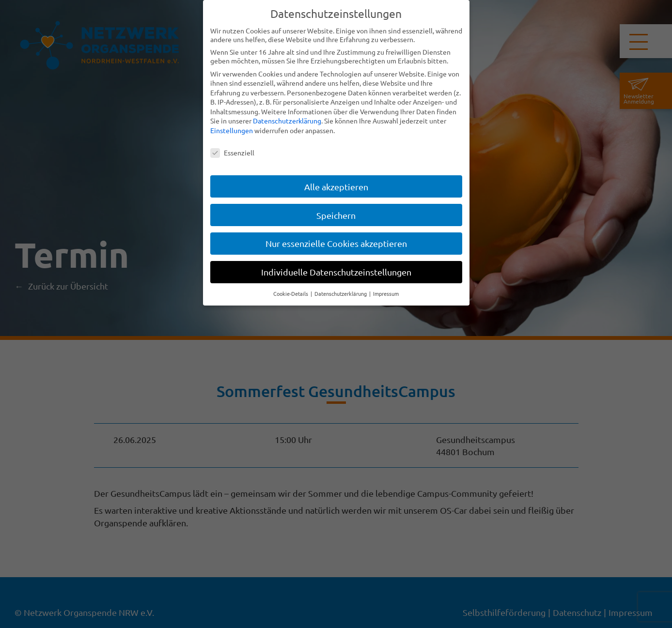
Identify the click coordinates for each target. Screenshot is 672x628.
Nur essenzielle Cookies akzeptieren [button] (336, 243)
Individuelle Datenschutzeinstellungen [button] (336, 272)
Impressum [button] (386, 293)
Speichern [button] (336, 215)
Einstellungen (232, 130)
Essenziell (232, 153)
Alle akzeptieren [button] (336, 187)
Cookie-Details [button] (291, 293)
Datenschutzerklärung (287, 121)
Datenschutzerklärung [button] (341, 293)
